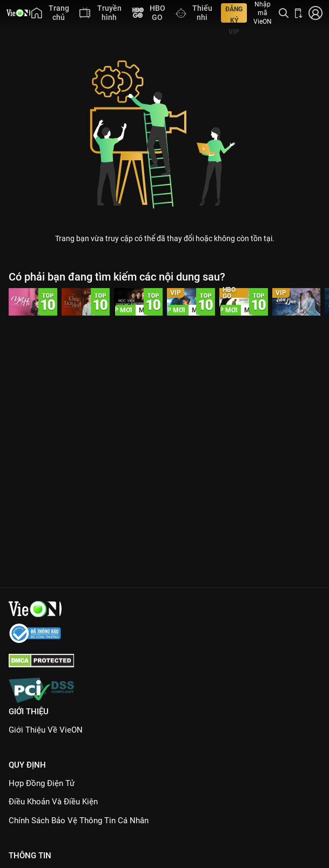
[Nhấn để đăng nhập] (315, 13)
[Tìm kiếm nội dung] (284, 13)
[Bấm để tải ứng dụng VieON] (299, 13)
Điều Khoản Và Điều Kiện (53, 802)
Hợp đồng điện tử (42, 783)
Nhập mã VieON (263, 13)
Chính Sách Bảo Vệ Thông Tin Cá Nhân (79, 821)
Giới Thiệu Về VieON (46, 730)
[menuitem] (50, 13)
